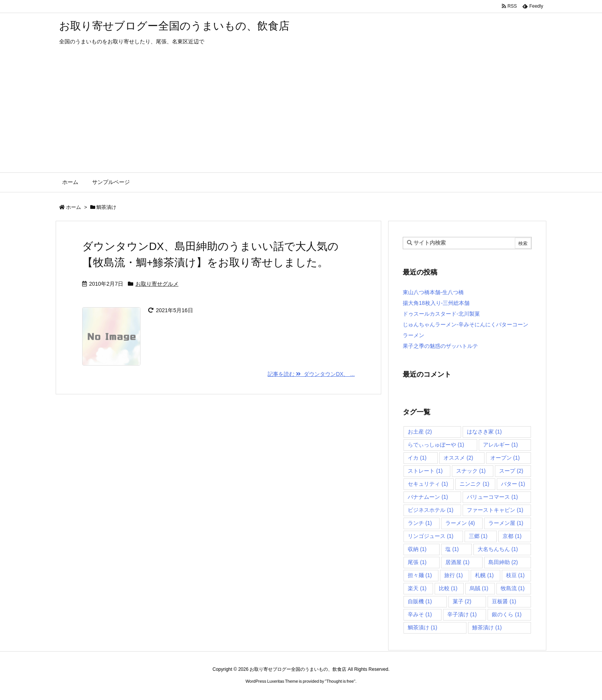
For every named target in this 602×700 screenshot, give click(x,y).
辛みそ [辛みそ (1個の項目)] (420, 614)
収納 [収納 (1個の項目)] (417, 549)
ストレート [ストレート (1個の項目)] (425, 471)
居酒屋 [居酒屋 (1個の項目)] (457, 562)
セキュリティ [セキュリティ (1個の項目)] (428, 484)
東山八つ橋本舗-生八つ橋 (433, 292)
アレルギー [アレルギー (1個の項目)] (500, 445)
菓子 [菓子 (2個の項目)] (462, 601)
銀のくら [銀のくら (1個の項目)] (507, 614)
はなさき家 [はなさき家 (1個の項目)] (484, 432)
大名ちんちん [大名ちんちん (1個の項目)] (498, 549)
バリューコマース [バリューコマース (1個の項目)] (492, 497)
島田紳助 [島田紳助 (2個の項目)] (503, 562)
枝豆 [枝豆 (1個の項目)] (515, 575)
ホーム (74, 207)
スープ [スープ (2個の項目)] (511, 471)
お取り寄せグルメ (157, 284)
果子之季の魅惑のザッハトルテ (440, 346)
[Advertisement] (301, 115)
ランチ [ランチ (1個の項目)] (420, 523)
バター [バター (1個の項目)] (513, 484)
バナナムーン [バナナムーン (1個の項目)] (428, 497)
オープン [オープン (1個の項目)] (505, 458)
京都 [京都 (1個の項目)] (512, 536)
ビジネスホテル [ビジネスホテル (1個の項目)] (431, 510)
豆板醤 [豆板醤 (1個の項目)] (504, 601)
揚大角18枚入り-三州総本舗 (436, 303)
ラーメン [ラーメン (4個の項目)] (460, 523)
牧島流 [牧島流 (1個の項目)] (513, 588)
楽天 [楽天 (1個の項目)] (417, 588)
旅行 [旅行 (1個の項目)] (454, 575)
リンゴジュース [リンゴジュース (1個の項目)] (431, 536)
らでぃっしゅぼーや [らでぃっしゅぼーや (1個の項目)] (436, 445)
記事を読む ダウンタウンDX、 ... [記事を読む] (311, 374)
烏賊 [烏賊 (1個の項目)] (479, 588)
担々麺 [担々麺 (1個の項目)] (420, 575)
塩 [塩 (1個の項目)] (452, 549)
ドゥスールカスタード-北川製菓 (441, 314)
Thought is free (340, 681)
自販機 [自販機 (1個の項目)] (420, 601)
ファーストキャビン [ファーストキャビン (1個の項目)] (495, 510)
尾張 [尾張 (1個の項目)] (417, 562)
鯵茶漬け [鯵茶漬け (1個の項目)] (487, 627)
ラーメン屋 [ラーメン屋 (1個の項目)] (506, 523)
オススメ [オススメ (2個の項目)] (458, 458)
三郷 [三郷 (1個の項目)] (478, 536)
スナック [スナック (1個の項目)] (471, 471)
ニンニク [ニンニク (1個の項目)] (474, 484)
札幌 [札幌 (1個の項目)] (484, 575)
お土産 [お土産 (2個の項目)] (420, 432)
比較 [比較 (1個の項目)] (448, 588)
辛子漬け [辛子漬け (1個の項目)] (462, 614)
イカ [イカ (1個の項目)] (417, 458)
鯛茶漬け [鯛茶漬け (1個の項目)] (423, 627)
